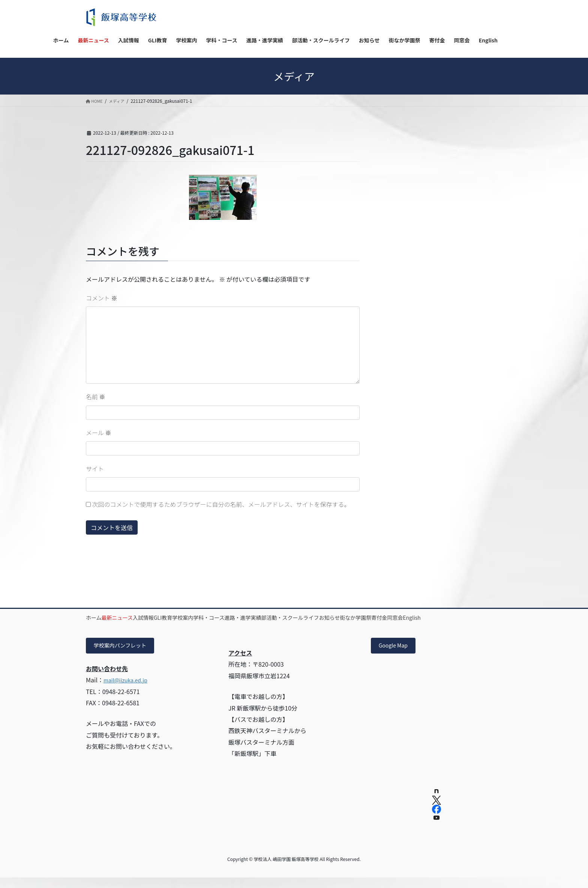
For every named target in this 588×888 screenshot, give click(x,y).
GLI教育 (201, 618)
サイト (95, 469)
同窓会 (126, 626)
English (154, 626)
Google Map (396, 655)
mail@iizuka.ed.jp (129, 691)
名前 (96, 397)
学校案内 (232, 618)
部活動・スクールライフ (372, 618)
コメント (102, 298)
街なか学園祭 (459, 618)
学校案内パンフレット (124, 655)
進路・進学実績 (314, 618)
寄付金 (99, 626)
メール (99, 433)
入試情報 (171, 618)
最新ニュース (134, 618)
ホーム (99, 618)
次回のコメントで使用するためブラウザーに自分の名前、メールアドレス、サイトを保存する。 (221, 504)
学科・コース (269, 618)
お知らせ (422, 618)
